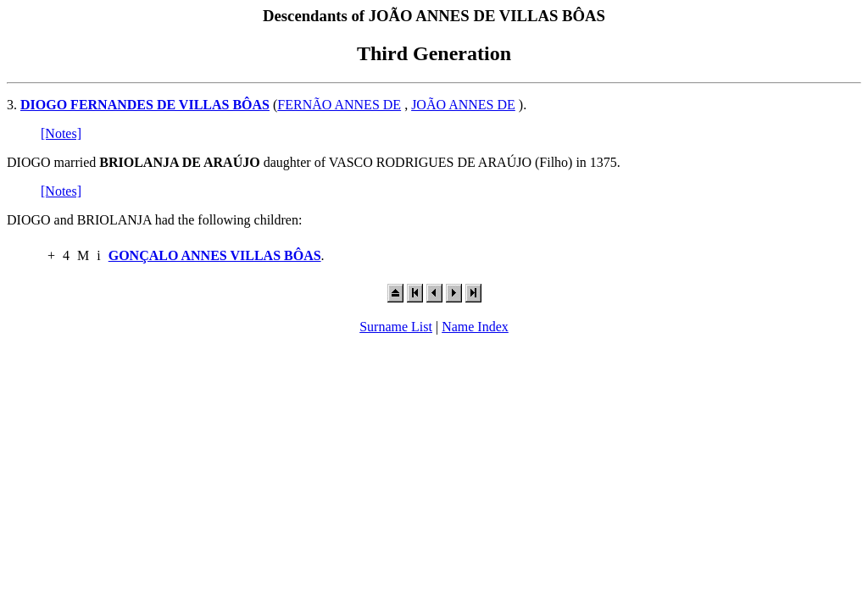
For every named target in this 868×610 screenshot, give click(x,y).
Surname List (396, 327)
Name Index (475, 327)
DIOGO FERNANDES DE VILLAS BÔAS (145, 105)
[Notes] (61, 133)
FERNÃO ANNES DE (339, 105)
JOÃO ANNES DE (463, 105)
